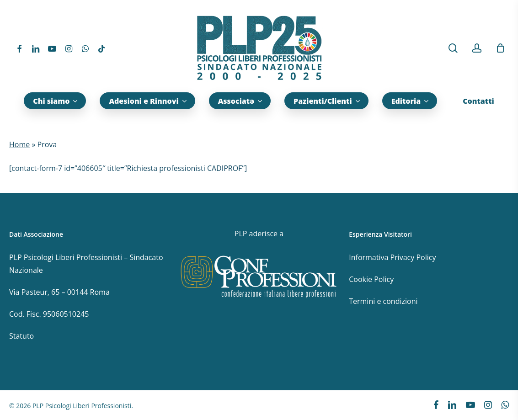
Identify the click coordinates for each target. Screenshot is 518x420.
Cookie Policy (371, 279)
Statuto (21, 336)
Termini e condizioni (383, 301)
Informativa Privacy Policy (392, 257)
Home (19, 144)
